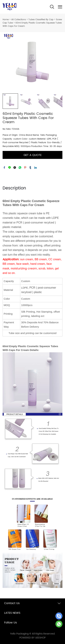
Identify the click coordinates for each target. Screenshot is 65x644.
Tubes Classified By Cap (41, 20)
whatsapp (20, 168)
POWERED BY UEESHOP (32, 638)
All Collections (19, 20)
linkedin (36, 168)
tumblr (30, 168)
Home (6, 20)
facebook (4, 168)
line (10, 168)
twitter (15, 168)
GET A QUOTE (33, 155)
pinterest (25, 168)
